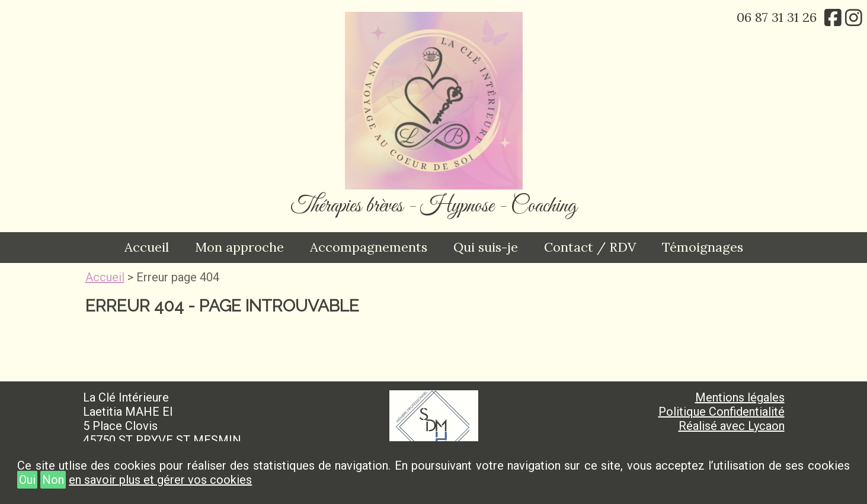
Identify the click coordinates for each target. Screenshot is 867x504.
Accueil (147, 247)
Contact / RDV (590, 247)
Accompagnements (369, 247)
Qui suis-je (486, 247)
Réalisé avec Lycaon (732, 426)
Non (53, 480)
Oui (27, 480)
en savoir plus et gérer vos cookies (160, 480)
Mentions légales (740, 397)
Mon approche (239, 247)
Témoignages (703, 247)
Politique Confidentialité (722, 412)
